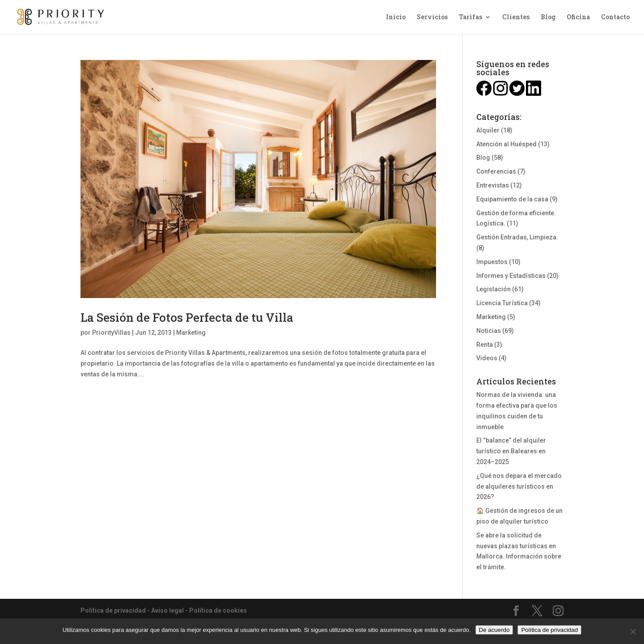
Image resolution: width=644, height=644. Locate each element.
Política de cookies (218, 610)
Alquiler (488, 130)
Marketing (191, 333)
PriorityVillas (111, 333)
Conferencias (496, 171)
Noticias (489, 331)
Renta (485, 345)
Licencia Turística (502, 303)
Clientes (516, 17)
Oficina (578, 17)
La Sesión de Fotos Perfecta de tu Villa (187, 317)
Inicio (396, 17)
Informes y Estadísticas (511, 276)
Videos (487, 358)
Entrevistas (493, 185)
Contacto (615, 17)
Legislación (494, 289)
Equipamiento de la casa (512, 199)
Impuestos (492, 262)
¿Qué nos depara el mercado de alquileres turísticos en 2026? (519, 486)
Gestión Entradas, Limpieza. (517, 237)
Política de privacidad (113, 610)
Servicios (432, 17)
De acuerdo (494, 630)
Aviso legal (167, 610)
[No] (633, 631)
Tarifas (470, 17)
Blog (548, 17)
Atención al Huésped (506, 144)
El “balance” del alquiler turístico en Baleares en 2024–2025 (511, 451)
